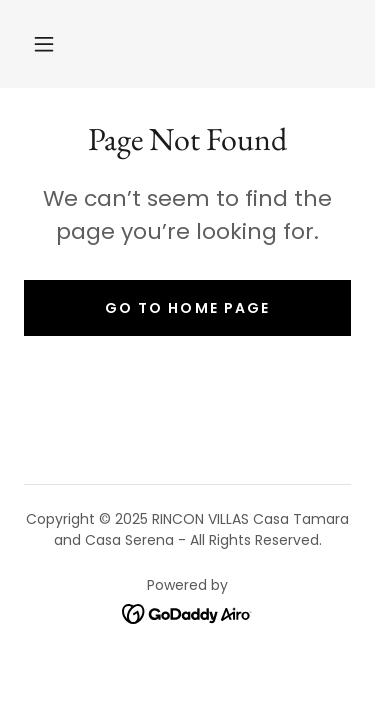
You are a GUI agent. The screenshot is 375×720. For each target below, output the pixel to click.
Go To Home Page (187, 308)
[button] (44, 44)
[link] (187, 612)
